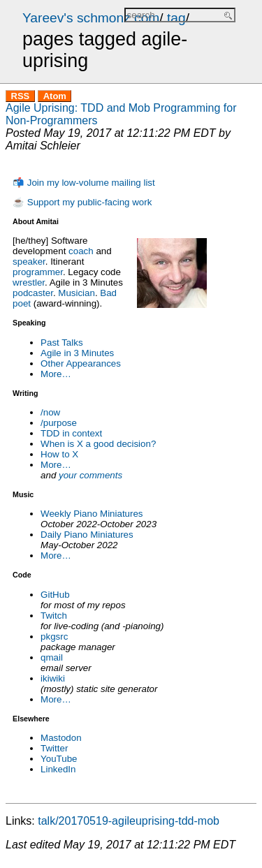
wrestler (29, 282)
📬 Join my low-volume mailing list (84, 183)
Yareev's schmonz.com (91, 18)
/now (50, 412)
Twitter (54, 748)
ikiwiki (53, 678)
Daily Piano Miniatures (87, 535)
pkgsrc (54, 637)
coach (81, 251)
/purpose (59, 423)
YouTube (59, 759)
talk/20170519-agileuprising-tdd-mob (129, 821)
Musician (77, 293)
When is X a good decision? (98, 444)
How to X (59, 454)
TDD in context (71, 433)
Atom (55, 96)
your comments (90, 475)
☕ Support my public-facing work (82, 202)
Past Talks (62, 343)
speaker (29, 262)
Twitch (54, 616)
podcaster (33, 293)
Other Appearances (81, 363)
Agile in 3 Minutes (77, 353)
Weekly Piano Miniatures (92, 514)
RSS (21, 96)
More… (56, 374)
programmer (38, 272)
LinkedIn (58, 769)
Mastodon (61, 738)
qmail (52, 657)
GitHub (55, 595)
